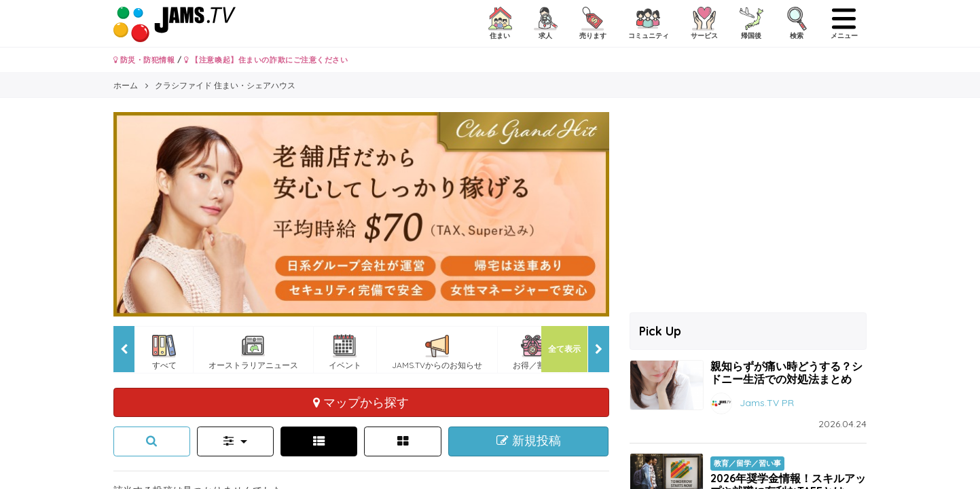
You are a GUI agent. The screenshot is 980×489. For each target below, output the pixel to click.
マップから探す (361, 402)
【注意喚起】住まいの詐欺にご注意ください (266, 60)
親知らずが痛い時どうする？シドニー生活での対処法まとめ (786, 373)
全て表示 (564, 349)
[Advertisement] (748, 207)
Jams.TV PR (767, 403)
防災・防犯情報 (144, 60)
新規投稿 (529, 441)
